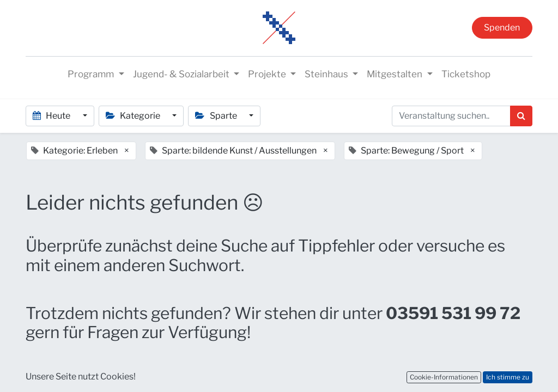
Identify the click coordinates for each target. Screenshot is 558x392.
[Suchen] (521, 116)
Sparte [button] (217, 116)
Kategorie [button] (134, 116)
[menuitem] (466, 75)
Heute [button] (52, 116)
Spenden (502, 27)
